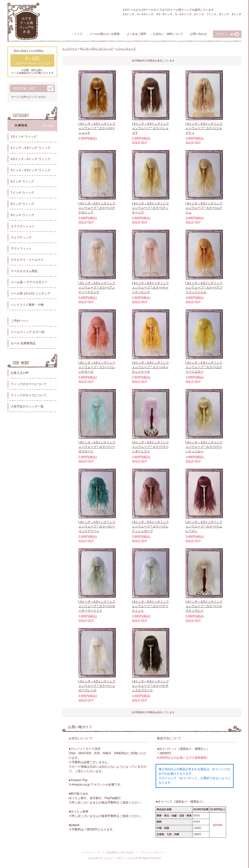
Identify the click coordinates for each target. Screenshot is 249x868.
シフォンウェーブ (126, 49)
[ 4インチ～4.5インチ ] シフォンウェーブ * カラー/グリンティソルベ (204, 447)
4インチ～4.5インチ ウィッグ (31, 148)
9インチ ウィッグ (22, 215)
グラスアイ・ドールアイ (27, 260)
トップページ (70, 49)
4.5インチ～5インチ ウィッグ (31, 159)
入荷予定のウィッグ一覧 (27, 406)
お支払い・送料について (168, 34)
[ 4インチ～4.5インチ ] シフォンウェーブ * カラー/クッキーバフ (150, 208)
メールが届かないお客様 (104, 34)
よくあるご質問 (136, 34)
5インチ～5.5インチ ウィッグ (31, 170)
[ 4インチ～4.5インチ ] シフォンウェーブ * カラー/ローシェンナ (97, 128)
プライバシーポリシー (153, 852)
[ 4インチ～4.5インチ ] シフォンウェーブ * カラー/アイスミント (150, 606)
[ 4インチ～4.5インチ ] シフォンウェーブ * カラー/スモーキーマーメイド (97, 606)
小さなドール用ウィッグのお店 (121, 858)
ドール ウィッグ (91, 852)
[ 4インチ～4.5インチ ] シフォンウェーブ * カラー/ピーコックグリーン (97, 526)
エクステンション (23, 226)
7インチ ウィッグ (22, 193)
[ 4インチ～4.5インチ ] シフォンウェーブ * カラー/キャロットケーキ (150, 367)
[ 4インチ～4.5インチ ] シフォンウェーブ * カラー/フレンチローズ (97, 367)
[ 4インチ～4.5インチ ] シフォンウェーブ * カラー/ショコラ (150, 128)
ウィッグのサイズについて (29, 395)
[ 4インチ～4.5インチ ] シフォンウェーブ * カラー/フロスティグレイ (204, 606)
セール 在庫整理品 (23, 343)
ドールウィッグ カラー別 (28, 332)
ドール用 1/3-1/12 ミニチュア (31, 293)
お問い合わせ (198, 34)
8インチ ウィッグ (22, 204)
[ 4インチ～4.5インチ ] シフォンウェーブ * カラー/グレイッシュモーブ (150, 526)
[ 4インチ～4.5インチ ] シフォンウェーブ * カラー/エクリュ (204, 208)
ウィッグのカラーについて (29, 384)
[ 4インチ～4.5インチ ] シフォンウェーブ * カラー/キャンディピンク (150, 288)
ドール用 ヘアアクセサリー (29, 282)
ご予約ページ (20, 321)
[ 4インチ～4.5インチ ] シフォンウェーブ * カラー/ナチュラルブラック (150, 686)
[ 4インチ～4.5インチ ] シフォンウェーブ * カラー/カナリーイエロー (204, 367)
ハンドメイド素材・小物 (27, 305)
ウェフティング (21, 237)
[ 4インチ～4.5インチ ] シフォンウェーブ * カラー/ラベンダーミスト (150, 447)
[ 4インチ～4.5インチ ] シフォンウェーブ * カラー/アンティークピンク (97, 288)
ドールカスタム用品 (24, 271)
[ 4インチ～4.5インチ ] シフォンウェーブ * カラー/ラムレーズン (204, 526)
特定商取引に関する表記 (120, 852)
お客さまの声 (20, 373)
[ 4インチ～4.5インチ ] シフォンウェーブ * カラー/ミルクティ (204, 128)
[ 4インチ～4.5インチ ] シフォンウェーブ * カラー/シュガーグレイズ (97, 686)
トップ (78, 34)
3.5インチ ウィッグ (24, 137)
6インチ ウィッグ (22, 181)
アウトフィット (21, 249)
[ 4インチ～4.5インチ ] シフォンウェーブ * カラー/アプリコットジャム (204, 288)
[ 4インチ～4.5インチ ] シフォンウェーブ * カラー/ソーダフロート (97, 447)
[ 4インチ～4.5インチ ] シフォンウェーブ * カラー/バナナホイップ (97, 208)
